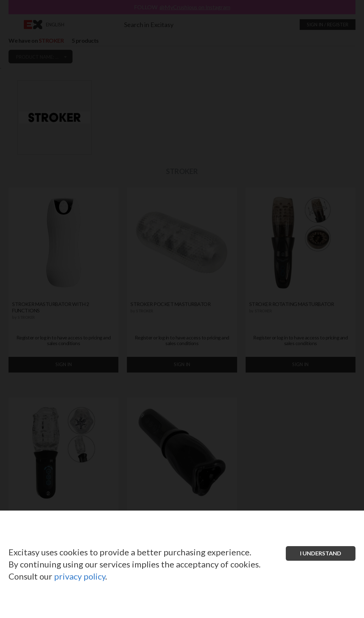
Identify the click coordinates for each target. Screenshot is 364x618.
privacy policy (80, 576)
